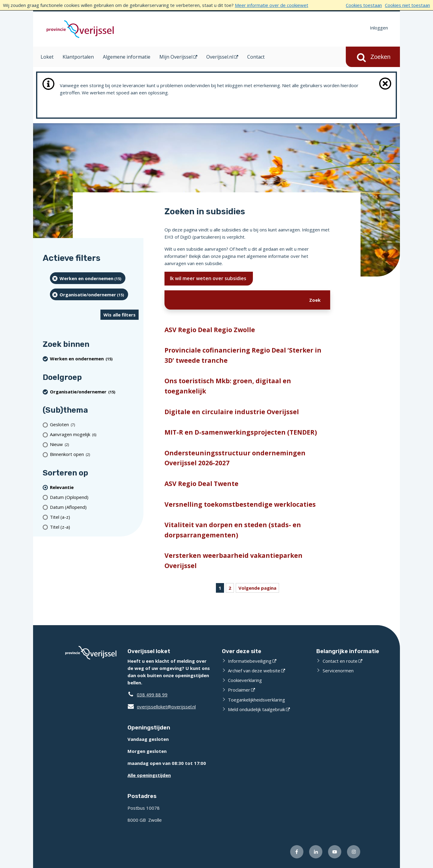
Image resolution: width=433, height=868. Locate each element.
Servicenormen (338, 671)
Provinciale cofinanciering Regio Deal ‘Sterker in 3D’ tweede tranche (243, 355)
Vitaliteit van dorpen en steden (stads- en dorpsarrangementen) (233, 530)
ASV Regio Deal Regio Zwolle (210, 330)
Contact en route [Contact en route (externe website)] (340, 661)
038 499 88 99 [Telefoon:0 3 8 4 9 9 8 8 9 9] (152, 695)
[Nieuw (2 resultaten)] (94, 444)
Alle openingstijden (149, 775)
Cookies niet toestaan (407, 5)
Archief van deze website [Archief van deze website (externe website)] (254, 671)
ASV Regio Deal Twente (201, 484)
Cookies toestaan (364, 5)
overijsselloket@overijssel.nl (162, 707)
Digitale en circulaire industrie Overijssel (232, 412)
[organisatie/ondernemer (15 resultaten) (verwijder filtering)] (89, 294)
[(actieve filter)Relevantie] (94, 487)
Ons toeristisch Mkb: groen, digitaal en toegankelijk (228, 386)
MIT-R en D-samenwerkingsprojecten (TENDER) (241, 432)
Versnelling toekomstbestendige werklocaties (240, 504)
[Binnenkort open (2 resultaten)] (94, 454)
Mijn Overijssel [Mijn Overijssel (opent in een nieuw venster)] (176, 57)
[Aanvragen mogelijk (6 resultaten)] (94, 434)
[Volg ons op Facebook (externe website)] (297, 852)
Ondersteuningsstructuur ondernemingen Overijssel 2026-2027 (235, 458)
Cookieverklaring (245, 680)
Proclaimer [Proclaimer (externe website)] (239, 690)
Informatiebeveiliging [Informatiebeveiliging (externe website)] (250, 661)
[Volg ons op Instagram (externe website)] (354, 852)
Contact (256, 57)
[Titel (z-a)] (94, 527)
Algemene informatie (127, 57)
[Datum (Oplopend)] (94, 497)
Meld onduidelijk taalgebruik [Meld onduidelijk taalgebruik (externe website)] (256, 709)
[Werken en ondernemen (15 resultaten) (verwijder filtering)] (88, 278)
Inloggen (379, 28)
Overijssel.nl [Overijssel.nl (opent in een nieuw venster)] (220, 57)
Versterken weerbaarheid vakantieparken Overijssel (233, 561)
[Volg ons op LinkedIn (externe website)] (316, 852)
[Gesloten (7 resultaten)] (94, 425)
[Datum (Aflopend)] (94, 507)
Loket (47, 57)
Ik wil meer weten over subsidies (209, 278)
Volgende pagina (257, 588)
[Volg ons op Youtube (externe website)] (335, 852)
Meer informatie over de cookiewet (272, 5)
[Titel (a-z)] (94, 517)
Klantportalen (78, 57)
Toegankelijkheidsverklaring (256, 700)
